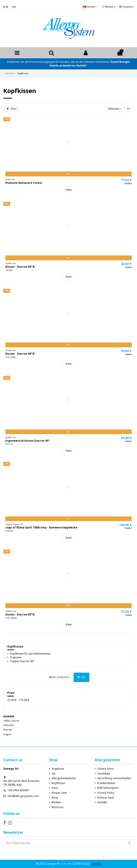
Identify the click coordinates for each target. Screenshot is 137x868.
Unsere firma (106, 769)
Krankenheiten (106, 783)
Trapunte (16, 658)
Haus (55, 788)
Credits (97, 864)
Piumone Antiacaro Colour (24, 183)
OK (81, 677)
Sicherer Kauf (106, 798)
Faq (14, 7)
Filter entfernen (59, 677)
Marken (9, 716)
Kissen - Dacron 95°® (20, 267)
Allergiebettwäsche (64, 778)
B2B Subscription (108, 788)
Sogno (7, 734)
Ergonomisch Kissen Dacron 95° (27, 441)
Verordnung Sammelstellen (114, 778)
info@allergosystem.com (23, 796)
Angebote (58, 769)
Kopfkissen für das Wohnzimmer (30, 654)
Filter (12, 109)
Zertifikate (104, 774)
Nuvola (8, 729)
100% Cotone (11, 721)
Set (54, 774)
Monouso (58, 807)
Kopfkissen (15, 646)
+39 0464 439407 (18, 790)
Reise (55, 798)
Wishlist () (109, 7)
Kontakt (102, 802)
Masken (56, 802)
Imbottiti (9, 725)
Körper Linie (59, 793)
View (68, 190)
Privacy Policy (106, 793)
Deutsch (90, 7)
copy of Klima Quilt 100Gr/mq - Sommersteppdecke (41, 527)
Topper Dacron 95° (22, 661)
